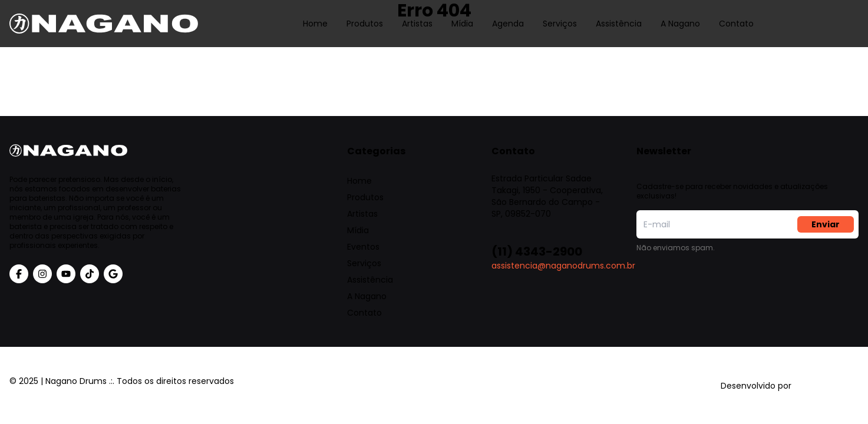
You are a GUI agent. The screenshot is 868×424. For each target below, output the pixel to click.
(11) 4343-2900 (537, 251)
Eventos (363, 247)
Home (315, 15)
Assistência (619, 15)
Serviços (560, 15)
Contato (736, 15)
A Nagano (680, 15)
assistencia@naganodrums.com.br (563, 266)
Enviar (826, 224)
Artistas (417, 15)
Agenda (508, 15)
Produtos (365, 15)
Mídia (462, 15)
